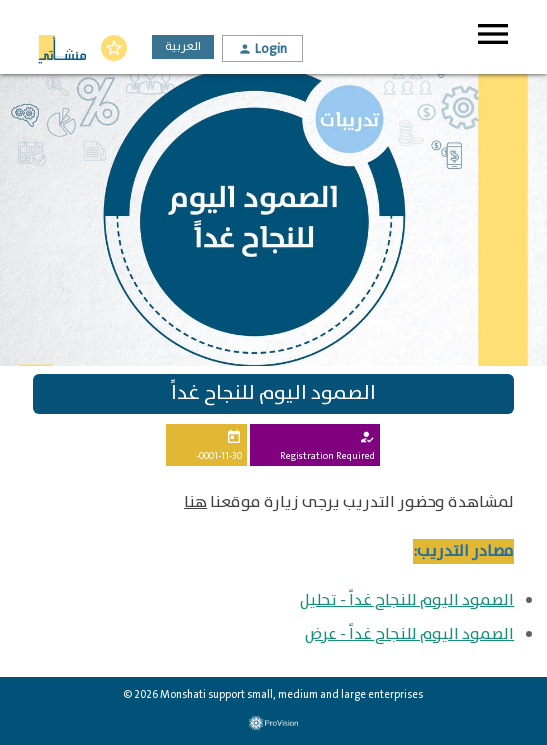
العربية (183, 46)
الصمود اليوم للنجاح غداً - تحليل (407, 600)
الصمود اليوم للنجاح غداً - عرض (409, 634)
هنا (195, 502)
